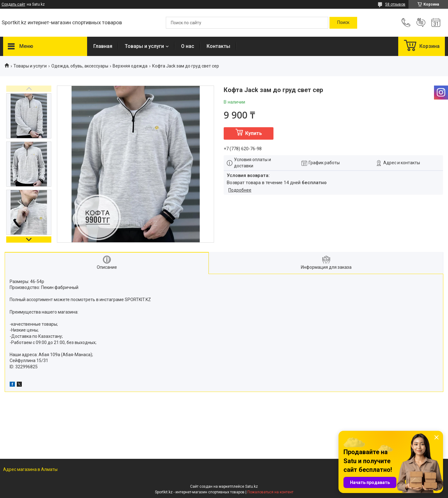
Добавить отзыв (421, 23)
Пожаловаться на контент (270, 492)
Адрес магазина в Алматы (30, 469)
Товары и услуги (144, 46)
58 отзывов (395, 4)
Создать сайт (13, 4)
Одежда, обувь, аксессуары (80, 66)
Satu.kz (252, 486)
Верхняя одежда (130, 66)
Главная (103, 46)
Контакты (218, 46)
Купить (254, 133)
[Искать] (343, 23)
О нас (188, 46)
